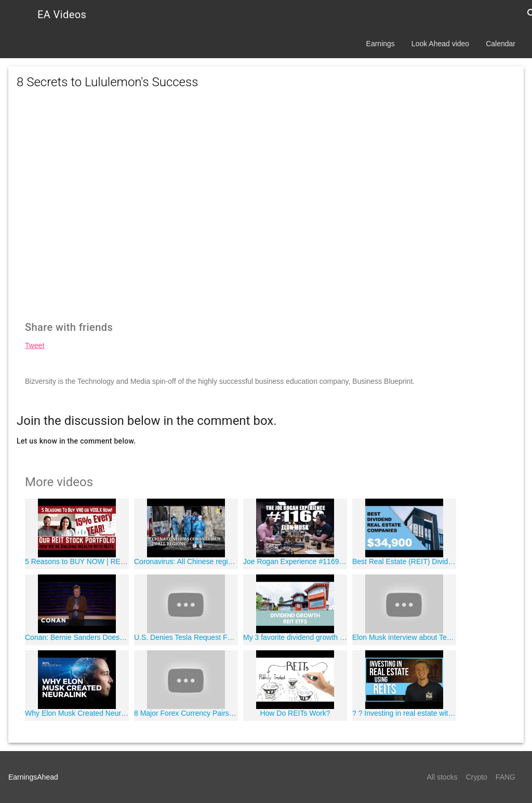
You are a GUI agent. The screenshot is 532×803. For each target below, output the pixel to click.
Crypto (477, 777)
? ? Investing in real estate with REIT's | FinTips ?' (404, 713)
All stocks (442, 777)
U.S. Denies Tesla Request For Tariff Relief (186, 637)
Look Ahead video (440, 44)
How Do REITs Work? (295, 713)
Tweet (35, 345)
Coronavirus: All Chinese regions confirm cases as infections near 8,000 (186, 561)
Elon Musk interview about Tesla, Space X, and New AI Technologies (404, 637)
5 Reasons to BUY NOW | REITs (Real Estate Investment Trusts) (77, 561)
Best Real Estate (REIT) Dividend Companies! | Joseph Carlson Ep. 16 (404, 561)
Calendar (501, 44)
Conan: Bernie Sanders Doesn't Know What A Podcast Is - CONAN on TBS (77, 637)
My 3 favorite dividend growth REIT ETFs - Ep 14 (295, 637)
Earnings (381, 44)
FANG (506, 777)
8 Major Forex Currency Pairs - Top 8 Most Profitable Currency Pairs (186, 713)
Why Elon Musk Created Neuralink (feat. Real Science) (77, 713)
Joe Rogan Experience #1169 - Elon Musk (295, 561)
